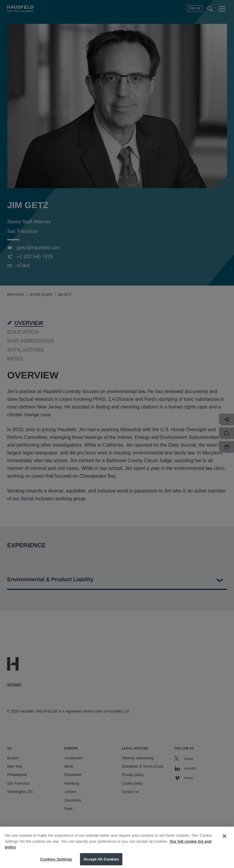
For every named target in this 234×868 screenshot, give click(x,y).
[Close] (224, 841)
